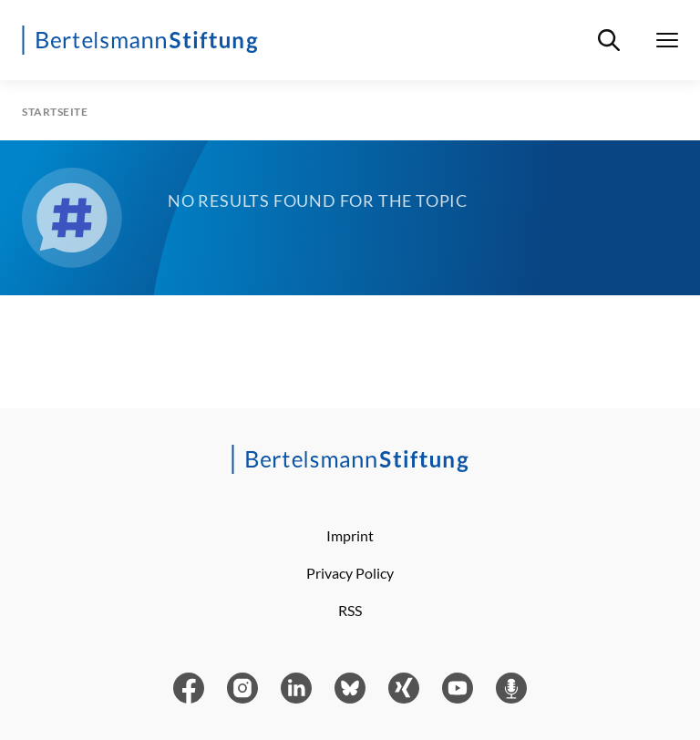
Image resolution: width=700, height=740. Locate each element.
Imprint (350, 535)
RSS (350, 610)
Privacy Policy (350, 573)
